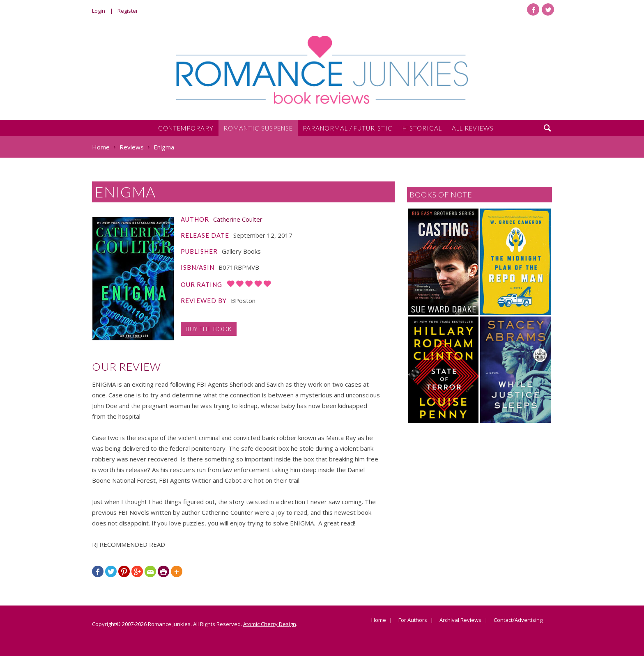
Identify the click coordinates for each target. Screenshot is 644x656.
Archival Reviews (460, 620)
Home (379, 620)
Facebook (533, 9)
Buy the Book (209, 329)
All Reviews (473, 128)
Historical (422, 128)
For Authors (413, 620)
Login (99, 11)
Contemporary (186, 128)
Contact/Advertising (518, 620)
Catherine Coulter (238, 219)
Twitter (548, 9)
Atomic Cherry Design (270, 624)
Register (128, 11)
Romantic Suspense (258, 128)
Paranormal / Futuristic (348, 128)
